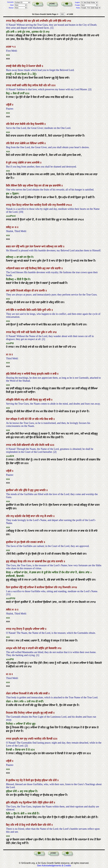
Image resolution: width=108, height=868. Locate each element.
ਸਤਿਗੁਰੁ (14, 561)
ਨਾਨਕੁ (9, 205)
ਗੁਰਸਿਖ (12, 780)
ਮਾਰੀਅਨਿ (44, 21)
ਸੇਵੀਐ (23, 124)
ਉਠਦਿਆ (50, 587)
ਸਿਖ (45, 561)
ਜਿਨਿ (9, 186)
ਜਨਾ (14, 247)
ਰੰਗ (24, 516)
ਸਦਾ (8, 291)
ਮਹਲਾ (9, 47)
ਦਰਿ (37, 445)
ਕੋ (20, 825)
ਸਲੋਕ (9, 610)
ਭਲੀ (19, 85)
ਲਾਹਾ (33, 516)
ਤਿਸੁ (36, 186)
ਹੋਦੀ (20, 648)
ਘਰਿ (15, 648)
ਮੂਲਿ (43, 332)
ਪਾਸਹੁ (15, 163)
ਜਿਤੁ (24, 66)
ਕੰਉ (18, 247)
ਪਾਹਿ (49, 310)
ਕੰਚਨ (9, 693)
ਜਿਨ (32, 205)
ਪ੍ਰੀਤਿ (26, 490)
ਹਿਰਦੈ (45, 205)
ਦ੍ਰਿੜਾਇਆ (28, 803)
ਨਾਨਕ (9, 21)
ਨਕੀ (23, 332)
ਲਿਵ (47, 419)
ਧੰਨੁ (22, 780)
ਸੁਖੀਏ (13, 291)
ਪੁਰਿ (34, 21)
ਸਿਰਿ (40, 268)
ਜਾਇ (43, 629)
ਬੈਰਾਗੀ (50, 739)
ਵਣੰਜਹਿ (18, 516)
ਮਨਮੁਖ (9, 648)
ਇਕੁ (33, 124)
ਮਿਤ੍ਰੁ (24, 825)
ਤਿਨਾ (9, 587)
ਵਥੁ (24, 648)
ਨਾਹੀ (28, 825)
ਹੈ (29, 490)
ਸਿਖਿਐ (14, 374)
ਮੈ (27, 66)
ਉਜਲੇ (23, 542)
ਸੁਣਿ (8, 374)
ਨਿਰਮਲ (10, 713)
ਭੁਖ (51, 186)
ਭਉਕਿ (42, 648)
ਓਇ (13, 310)
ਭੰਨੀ (52, 803)
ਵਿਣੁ (14, 332)
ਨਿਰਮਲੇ (20, 291)
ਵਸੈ (31, 400)
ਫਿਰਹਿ (33, 332)
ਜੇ (7, 163)
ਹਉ (25, 587)
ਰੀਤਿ (19, 66)
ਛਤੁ (44, 268)
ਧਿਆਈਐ (40, 124)
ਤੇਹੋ (27, 419)
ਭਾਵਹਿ (41, 542)
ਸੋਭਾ (39, 332)
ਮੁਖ (18, 542)
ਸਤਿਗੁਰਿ (10, 400)
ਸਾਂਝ (53, 561)
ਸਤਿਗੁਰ (20, 21)
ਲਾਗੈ (55, 374)
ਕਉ (27, 268)
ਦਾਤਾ (17, 124)
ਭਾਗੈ (49, 400)
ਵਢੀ (28, 332)
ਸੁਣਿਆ (45, 780)
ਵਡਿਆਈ (26, 445)
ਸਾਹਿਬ (36, 85)
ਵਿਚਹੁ (36, 400)
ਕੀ (44, 186)
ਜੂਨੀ (45, 310)
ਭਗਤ (9, 247)
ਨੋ (19, 419)
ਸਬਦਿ (47, 374)
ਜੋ (36, 587)
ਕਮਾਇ (42, 291)
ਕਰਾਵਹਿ (60, 561)
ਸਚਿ (37, 419)
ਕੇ (15, 542)
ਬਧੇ (38, 21)
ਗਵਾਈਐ (57, 186)
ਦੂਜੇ (10, 163)
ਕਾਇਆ (15, 693)
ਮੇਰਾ (32, 247)
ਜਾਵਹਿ (50, 516)
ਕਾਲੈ (55, 21)
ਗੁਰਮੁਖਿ (41, 374)
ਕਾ (33, 561)
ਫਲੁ (25, 186)
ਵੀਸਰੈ (39, 66)
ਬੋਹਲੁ (20, 561)
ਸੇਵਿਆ (14, 186)
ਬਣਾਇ (58, 268)
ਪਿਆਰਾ (32, 66)
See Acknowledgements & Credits (54, 866)
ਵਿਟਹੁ (19, 205)
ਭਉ (45, 400)
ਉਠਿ (60, 21)
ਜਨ (40, 186)
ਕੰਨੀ (55, 780)
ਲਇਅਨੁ (50, 247)
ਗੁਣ (49, 561)
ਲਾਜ (30, 163)
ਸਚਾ (48, 268)
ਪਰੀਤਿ (25, 85)
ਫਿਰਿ (40, 310)
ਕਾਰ (37, 291)
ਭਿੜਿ (29, 310)
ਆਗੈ (48, 445)
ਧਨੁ (18, 780)
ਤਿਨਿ (20, 186)
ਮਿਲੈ (19, 445)
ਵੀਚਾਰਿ (34, 825)
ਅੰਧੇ (37, 648)
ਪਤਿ (45, 85)
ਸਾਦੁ (19, 374)
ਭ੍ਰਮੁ (41, 400)
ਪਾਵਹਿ (31, 739)
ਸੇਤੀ (41, 85)
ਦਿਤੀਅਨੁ (33, 268)
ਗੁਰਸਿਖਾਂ (10, 490)
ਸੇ (7, 780)
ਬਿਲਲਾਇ (53, 648)
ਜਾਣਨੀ (31, 648)
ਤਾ (26, 163)
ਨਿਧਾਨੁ (20, 629)
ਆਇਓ (27, 374)
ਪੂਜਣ (37, 490)
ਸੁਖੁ (26, 739)
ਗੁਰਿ (8, 803)
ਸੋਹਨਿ (42, 445)
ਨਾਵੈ (19, 332)
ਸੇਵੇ (26, 21)
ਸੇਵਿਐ (17, 400)
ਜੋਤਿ (16, 713)
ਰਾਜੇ (8, 310)
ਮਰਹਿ (34, 310)
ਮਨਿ (27, 400)
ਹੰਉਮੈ (40, 803)
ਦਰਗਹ (34, 542)
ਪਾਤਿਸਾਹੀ (11, 268)
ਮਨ (28, 143)
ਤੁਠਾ (27, 247)
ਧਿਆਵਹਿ (67, 587)
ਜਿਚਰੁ (34, 374)
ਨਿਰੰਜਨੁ (22, 713)
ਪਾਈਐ (41, 143)
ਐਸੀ (15, 66)
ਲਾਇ (61, 247)
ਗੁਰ (33, 780)
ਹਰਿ (8, 124)
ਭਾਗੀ (51, 713)
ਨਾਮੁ (54, 205)
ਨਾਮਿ (42, 419)
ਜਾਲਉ (9, 66)
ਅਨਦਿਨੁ (38, 205)
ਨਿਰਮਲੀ (23, 693)
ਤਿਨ (14, 205)
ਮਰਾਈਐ (36, 163)
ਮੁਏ (47, 648)
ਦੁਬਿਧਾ (46, 803)
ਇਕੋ (13, 124)
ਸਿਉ (28, 516)
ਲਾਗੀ (46, 693)
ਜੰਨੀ (49, 825)
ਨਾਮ (30, 561)
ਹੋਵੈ (30, 419)
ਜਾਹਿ (65, 21)
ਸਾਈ (15, 85)
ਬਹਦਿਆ (41, 587)
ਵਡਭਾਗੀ (39, 561)
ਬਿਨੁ (14, 21)
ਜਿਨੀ (28, 780)
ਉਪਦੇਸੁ (38, 780)
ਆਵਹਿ (43, 490)
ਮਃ (13, 227)
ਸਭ (47, 186)
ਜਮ (30, 21)
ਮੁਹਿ (51, 21)
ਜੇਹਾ (8, 419)
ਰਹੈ (49, 85)
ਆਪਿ (23, 247)
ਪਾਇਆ (30, 186)
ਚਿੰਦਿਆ (34, 143)
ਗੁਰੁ (32, 490)
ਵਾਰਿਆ (26, 205)
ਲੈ (46, 516)
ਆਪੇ (44, 247)
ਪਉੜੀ (9, 105)
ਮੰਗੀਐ (23, 143)
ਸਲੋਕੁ (9, 227)
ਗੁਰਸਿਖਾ (10, 542)
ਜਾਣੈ (22, 419)
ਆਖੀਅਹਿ (22, 310)
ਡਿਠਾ (40, 825)
